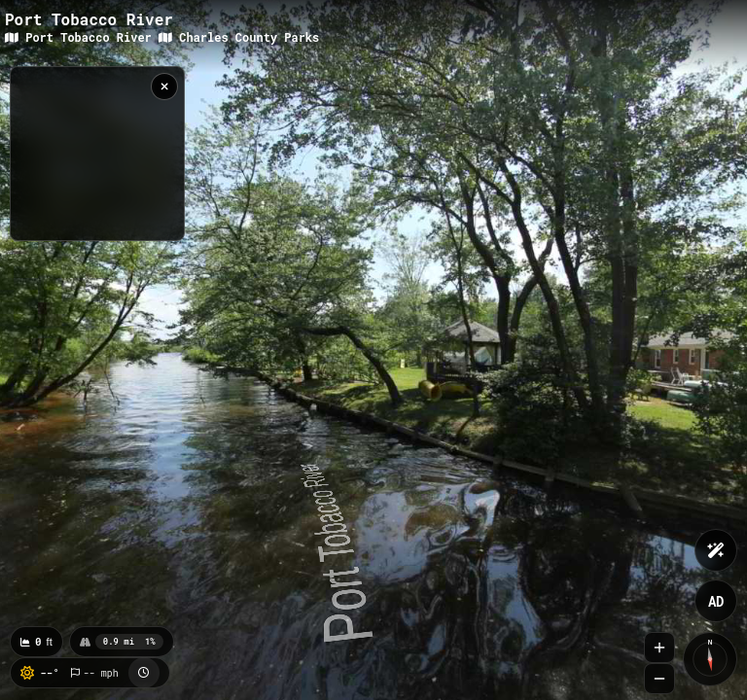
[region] (97, 154)
